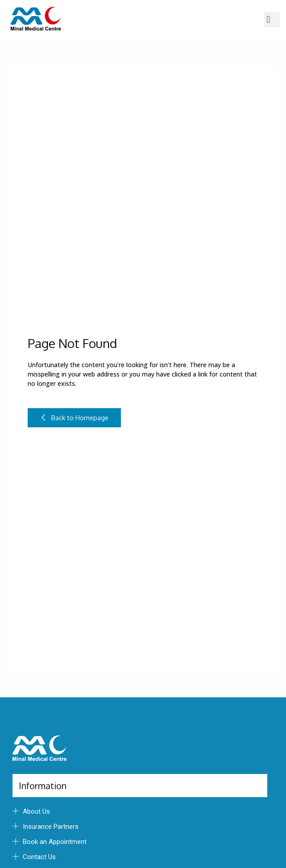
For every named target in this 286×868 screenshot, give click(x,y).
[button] (272, 20)
